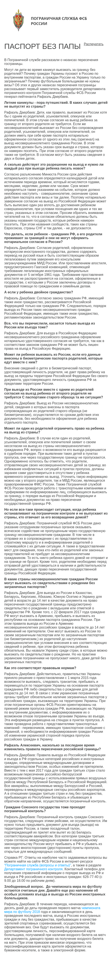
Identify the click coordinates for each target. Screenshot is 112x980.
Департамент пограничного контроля (33, 869)
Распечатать (94, 44)
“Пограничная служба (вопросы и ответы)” (38, 865)
